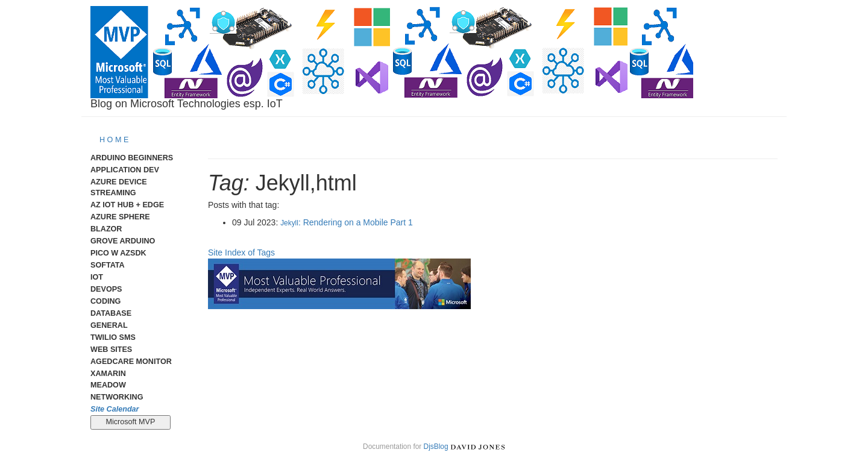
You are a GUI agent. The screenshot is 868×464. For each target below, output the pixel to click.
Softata (108, 265)
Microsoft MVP (131, 422)
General (109, 325)
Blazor (106, 229)
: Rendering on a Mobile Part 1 (347, 222)
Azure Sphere (120, 217)
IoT (97, 277)
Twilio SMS (113, 337)
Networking (117, 397)
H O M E (114, 140)
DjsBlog (436, 447)
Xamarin (108, 374)
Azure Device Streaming (119, 187)
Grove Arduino (123, 241)
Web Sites (111, 350)
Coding (105, 301)
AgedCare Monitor (131, 362)
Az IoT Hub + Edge (127, 205)
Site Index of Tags (241, 252)
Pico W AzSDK (118, 253)
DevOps (106, 289)
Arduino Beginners (132, 158)
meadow (108, 385)
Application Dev (125, 170)
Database (111, 313)
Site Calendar (115, 409)
